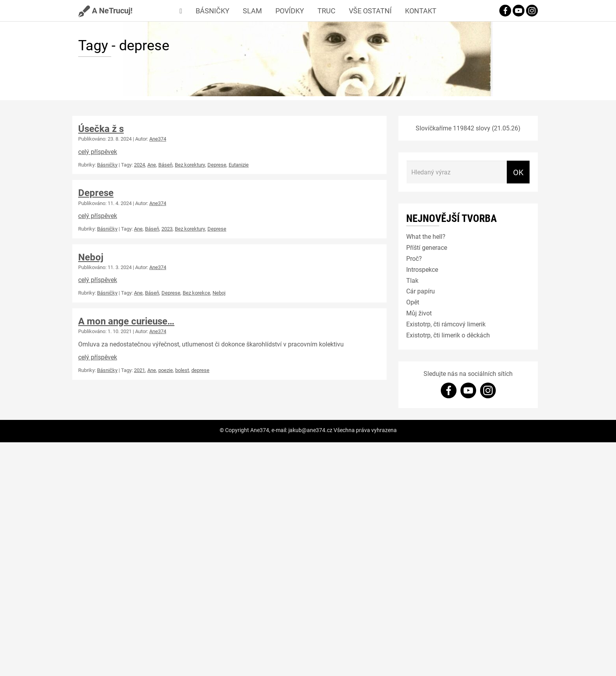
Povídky (290, 11)
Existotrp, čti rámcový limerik (446, 324)
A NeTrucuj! (105, 10)
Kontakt (421, 11)
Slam (252, 11)
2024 (139, 165)
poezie (166, 370)
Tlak (412, 280)
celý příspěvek (98, 151)
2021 (139, 370)
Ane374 (158, 139)
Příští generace (427, 247)
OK (518, 172)
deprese (200, 370)
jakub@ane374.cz (310, 430)
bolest (182, 370)
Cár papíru (421, 291)
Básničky (213, 11)
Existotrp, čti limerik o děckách (448, 335)
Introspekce (422, 269)
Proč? (414, 258)
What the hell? (426, 236)
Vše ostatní (370, 11)
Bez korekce (196, 293)
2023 (167, 229)
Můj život (419, 313)
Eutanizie (239, 165)
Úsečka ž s (101, 128)
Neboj (91, 257)
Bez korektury (190, 165)
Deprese (217, 165)
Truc (326, 11)
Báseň (165, 165)
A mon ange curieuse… (126, 321)
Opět (413, 302)
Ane (152, 165)
